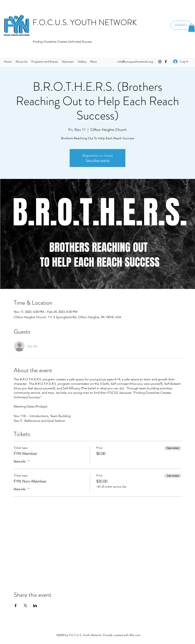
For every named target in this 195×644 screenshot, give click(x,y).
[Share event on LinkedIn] (35, 606)
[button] (192, 28)
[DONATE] (181, 25)
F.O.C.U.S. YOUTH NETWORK (85, 22)
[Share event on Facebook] (16, 606)
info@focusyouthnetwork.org (135, 62)
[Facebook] (166, 62)
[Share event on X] (25, 606)
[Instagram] (160, 62)
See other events (98, 160)
